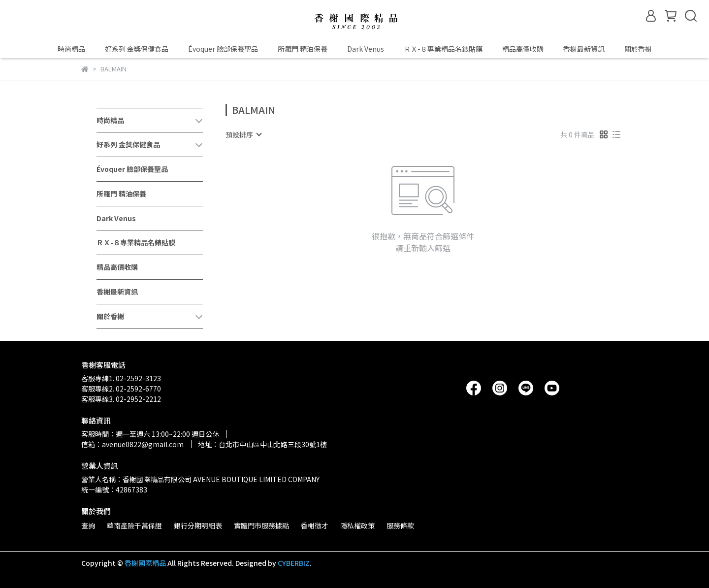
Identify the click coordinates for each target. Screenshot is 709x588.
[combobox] (243, 134)
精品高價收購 (523, 49)
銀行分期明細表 (198, 525)
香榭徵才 (315, 525)
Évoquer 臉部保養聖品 (223, 49)
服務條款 (400, 525)
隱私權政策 (357, 525)
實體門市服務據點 (261, 525)
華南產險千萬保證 (134, 525)
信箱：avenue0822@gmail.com (132, 444)
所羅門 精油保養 (303, 49)
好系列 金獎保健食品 (137, 49)
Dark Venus (366, 49)
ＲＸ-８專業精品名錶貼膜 (443, 49)
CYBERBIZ (294, 563)
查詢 (88, 525)
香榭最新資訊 (584, 49)
